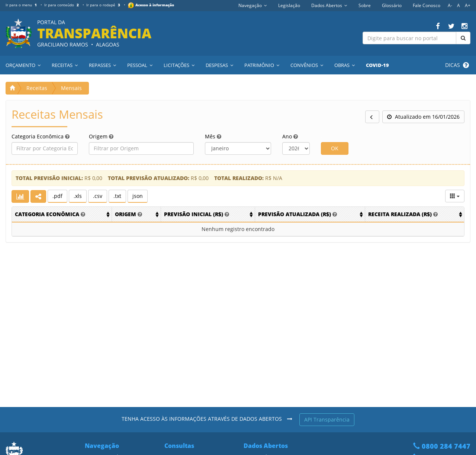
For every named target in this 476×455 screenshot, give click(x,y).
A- (450, 5)
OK (335, 148)
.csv (98, 196)
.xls (78, 196)
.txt (117, 196)
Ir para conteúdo (62, 5)
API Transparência (327, 419)
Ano (290, 136)
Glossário (392, 5)
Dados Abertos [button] (329, 5)
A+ (468, 5)
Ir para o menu (22, 5)
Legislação (289, 5)
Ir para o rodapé (104, 5)
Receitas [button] (65, 65)
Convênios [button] (307, 65)
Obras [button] (345, 65)
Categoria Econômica (41, 136)
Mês (213, 136)
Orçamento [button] (23, 65)
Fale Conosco (427, 5)
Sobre (365, 5)
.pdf (57, 196)
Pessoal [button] (140, 65)
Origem (101, 136)
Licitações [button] (179, 65)
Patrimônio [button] (262, 65)
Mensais (71, 88)
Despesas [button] (219, 65)
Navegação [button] (253, 5)
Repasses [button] (102, 65)
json (138, 196)
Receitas (37, 88)
